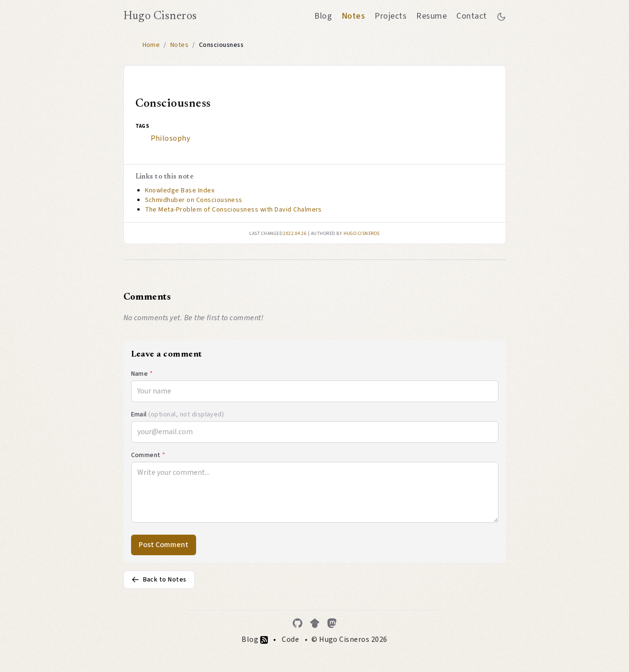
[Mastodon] (332, 623)
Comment (148, 455)
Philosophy (171, 138)
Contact (471, 16)
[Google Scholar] (315, 623)
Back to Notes (159, 580)
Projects (391, 16)
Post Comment (164, 545)
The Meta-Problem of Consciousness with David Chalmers (233, 210)
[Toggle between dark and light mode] (501, 16)
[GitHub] (298, 623)
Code (290, 639)
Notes (353, 16)
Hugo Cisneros (160, 16)
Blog (323, 16)
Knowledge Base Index (180, 190)
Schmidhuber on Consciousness (194, 200)
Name (142, 374)
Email (178, 414)
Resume (431, 16)
